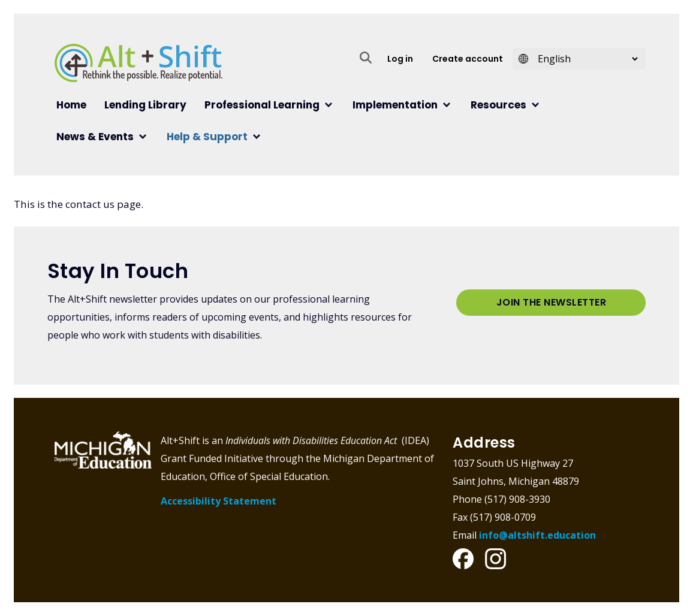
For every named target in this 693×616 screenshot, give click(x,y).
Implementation (395, 105)
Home (71, 105)
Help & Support (207, 137)
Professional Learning (262, 105)
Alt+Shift (138, 63)
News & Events (95, 137)
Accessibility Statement (219, 501)
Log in (400, 59)
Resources (498, 105)
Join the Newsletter (552, 302)
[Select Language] (584, 59)
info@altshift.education (537, 535)
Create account (468, 59)
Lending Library (145, 105)
